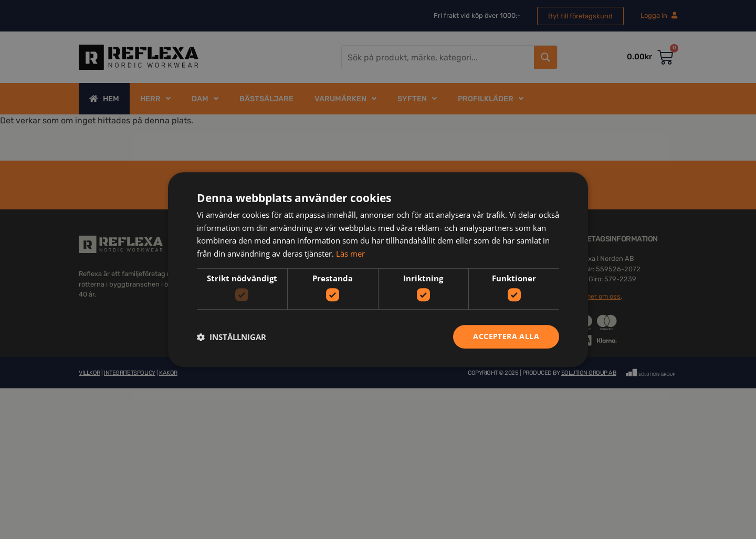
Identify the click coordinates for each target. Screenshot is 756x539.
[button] (232, 337)
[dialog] (378, 269)
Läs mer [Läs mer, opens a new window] (350, 253)
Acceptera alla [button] (506, 337)
